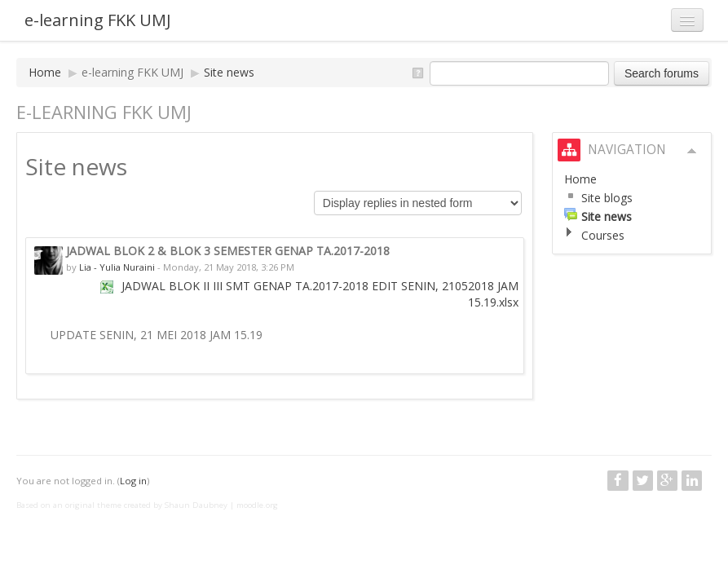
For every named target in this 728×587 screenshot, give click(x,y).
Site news (229, 72)
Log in (133, 481)
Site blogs (607, 198)
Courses (603, 235)
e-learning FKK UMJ (98, 20)
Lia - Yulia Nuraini (117, 267)
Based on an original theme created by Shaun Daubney (122, 505)
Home (45, 72)
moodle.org (257, 505)
